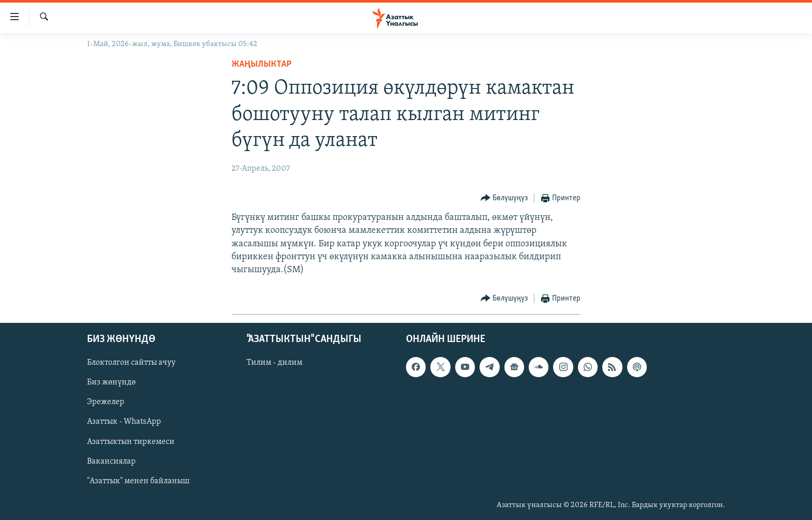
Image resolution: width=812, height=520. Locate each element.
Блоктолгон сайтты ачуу (131, 363)
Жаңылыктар (262, 64)
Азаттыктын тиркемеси (131, 442)
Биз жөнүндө (111, 383)
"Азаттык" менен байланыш (138, 481)
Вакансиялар (111, 462)
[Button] (504, 198)
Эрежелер (106, 403)
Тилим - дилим (274, 363)
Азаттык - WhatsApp (124, 422)
